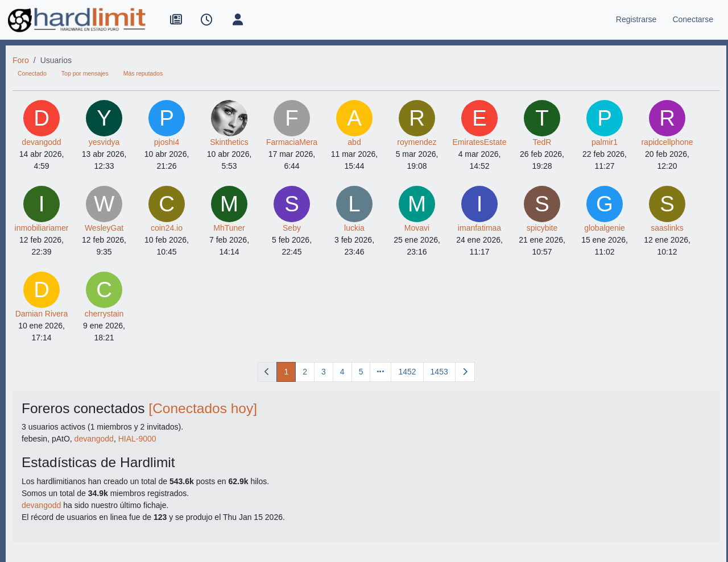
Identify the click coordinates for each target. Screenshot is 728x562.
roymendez (417, 142)
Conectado (32, 73)
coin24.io (167, 228)
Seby (292, 228)
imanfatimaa (479, 228)
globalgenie (605, 228)
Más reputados (143, 73)
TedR (542, 142)
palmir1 (605, 142)
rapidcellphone (667, 142)
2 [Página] (305, 372)
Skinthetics (229, 142)
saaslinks (667, 228)
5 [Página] (361, 372)
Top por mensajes (85, 73)
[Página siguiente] (465, 372)
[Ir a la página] (380, 372)
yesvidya (104, 142)
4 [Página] (342, 372)
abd (354, 142)
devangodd (41, 142)
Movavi (417, 228)
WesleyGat (104, 228)
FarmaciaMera (292, 142)
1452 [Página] (407, 372)
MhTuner (229, 228)
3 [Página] (324, 372)
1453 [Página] (439, 372)
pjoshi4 (167, 142)
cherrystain (104, 314)
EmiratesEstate (480, 142)
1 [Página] (286, 372)
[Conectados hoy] (203, 408)
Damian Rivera (42, 314)
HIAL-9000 (137, 439)
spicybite (542, 228)
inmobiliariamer (42, 228)
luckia (354, 228)
